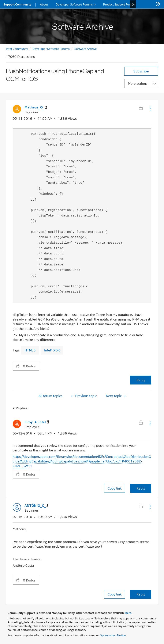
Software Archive (86, 48)
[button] (150, 108)
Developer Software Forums (51, 48)
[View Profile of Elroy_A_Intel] (37, 422)
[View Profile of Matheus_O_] (36, 107)
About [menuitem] (44, 4)
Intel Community (17, 48)
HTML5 (30, 350)
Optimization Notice (113, 635)
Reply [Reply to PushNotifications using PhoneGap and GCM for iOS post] (141, 380)
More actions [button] (138, 83)
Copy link (115, 488)
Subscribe (141, 71)
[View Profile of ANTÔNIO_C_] (36, 506)
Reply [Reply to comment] (141, 488)
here (128, 613)
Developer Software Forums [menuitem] (74, 4)
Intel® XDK (52, 350)
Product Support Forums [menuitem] (119, 4)
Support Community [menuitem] (17, 4)
